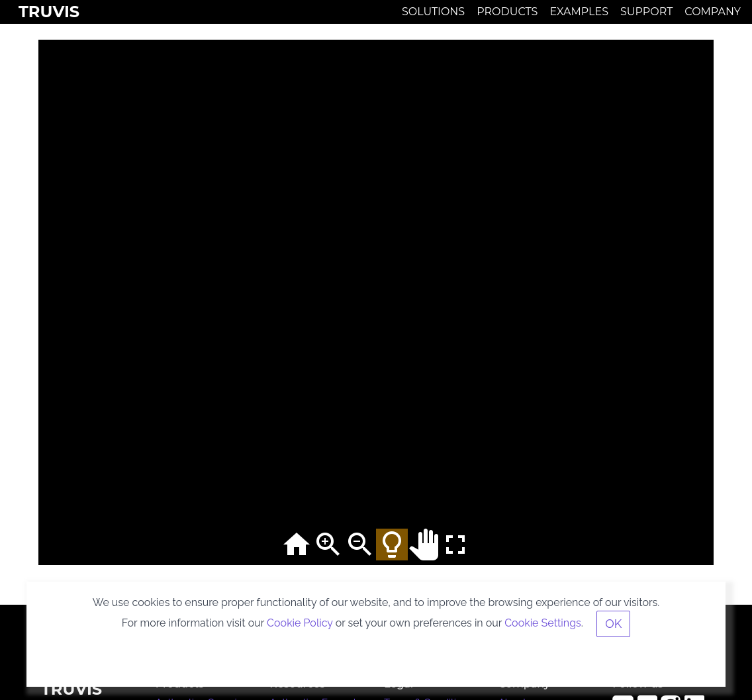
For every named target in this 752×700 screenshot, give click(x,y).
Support (646, 12)
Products (507, 12)
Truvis (49, 12)
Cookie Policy (300, 623)
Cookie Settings (543, 623)
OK (613, 624)
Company (713, 12)
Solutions (433, 12)
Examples (579, 12)
